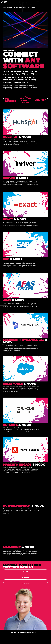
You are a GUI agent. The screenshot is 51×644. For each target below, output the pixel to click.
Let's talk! (25, 571)
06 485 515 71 (25, 578)
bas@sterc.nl (26, 584)
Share (25, 642)
